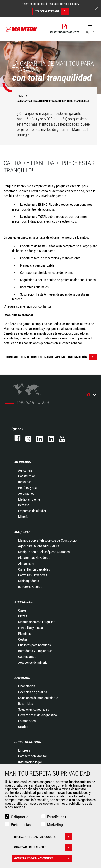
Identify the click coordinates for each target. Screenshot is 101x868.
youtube (60, 438)
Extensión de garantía (33, 692)
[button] (90, 29)
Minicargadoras (29, 581)
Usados (23, 727)
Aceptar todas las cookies (43, 858)
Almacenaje (26, 564)
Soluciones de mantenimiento (38, 698)
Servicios (22, 678)
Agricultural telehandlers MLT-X (39, 546)
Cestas (23, 639)
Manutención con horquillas (37, 622)
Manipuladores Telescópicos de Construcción (48, 540)
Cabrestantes (27, 657)
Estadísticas (57, 817)
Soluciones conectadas (33, 709)
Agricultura (25, 470)
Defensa (24, 505)
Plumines (24, 634)
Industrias (25, 482)
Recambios (25, 704)
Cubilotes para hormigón (35, 645)
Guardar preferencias (43, 847)
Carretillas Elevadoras (33, 575)
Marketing (55, 825)
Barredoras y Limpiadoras (35, 651)
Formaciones (27, 721)
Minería (23, 517)
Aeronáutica (26, 494)
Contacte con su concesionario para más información (51, 357)
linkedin (49, 438)
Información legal (30, 762)
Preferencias (21, 825)
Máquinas (23, 532)
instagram (37, 438)
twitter (26, 438)
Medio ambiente (29, 499)
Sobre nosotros (28, 742)
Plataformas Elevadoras (34, 558)
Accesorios (24, 602)
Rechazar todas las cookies (43, 837)
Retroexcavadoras (30, 587)
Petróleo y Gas (28, 488)
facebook (15, 438)
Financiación (27, 686)
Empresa (24, 750)
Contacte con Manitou (33, 756)
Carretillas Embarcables (34, 569)
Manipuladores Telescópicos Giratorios (44, 552)
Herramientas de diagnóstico (37, 715)
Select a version (52, 11)
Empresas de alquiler (32, 511)
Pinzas (23, 616)
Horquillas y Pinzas (31, 628)
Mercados (23, 462)
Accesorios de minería (33, 663)
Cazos (22, 610)
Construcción (27, 476)
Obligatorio (20, 817)
